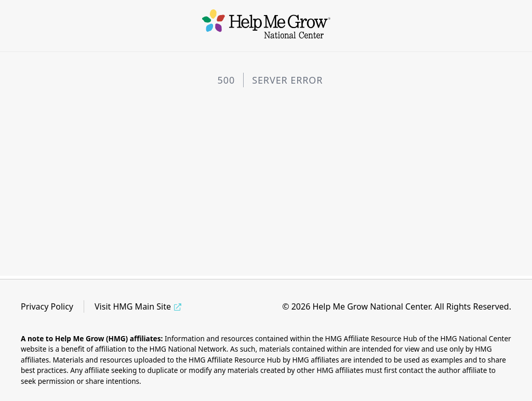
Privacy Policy (47, 306)
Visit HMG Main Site (133, 306)
